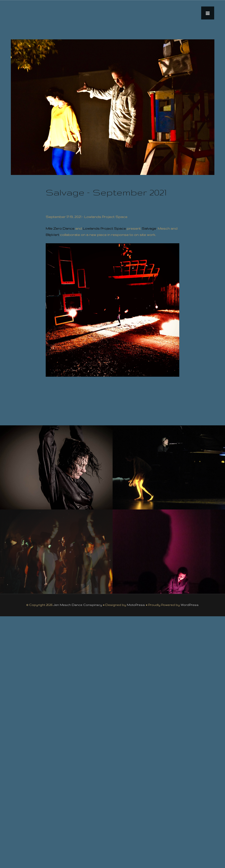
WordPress (190, 605)
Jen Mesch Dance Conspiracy (78, 605)
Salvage (149, 228)
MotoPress (136, 605)
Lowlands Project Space (104, 228)
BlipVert (52, 235)
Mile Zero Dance (60, 228)
